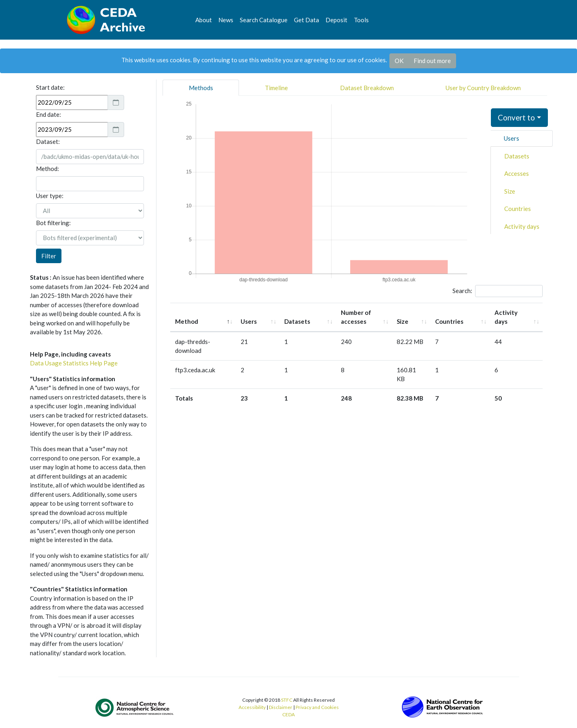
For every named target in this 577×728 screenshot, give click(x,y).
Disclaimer (281, 707)
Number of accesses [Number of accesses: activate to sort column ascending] (356, 312)
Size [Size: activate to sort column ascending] (410, 312)
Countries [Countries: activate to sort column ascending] (458, 312)
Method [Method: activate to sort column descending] (187, 312)
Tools (361, 20)
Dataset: (48, 141)
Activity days (522, 226)
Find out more (432, 61)
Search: (498, 291)
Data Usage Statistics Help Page (74, 363)
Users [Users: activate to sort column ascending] (257, 312)
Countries (518, 209)
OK (399, 61)
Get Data (306, 20)
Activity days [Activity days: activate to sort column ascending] (510, 312)
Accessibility (252, 707)
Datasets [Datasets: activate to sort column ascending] (296, 312)
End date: (49, 114)
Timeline (276, 88)
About (204, 20)
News (226, 20)
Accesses (517, 173)
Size (510, 191)
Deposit (336, 20)
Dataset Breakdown (367, 88)
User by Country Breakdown (483, 88)
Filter (49, 256)
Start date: (50, 87)
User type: (50, 196)
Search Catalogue (264, 20)
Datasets (517, 156)
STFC (287, 700)
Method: (48, 169)
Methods (201, 88)
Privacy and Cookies (317, 707)
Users (511, 138)
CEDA (288, 714)
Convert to (516, 117)
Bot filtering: (53, 223)
